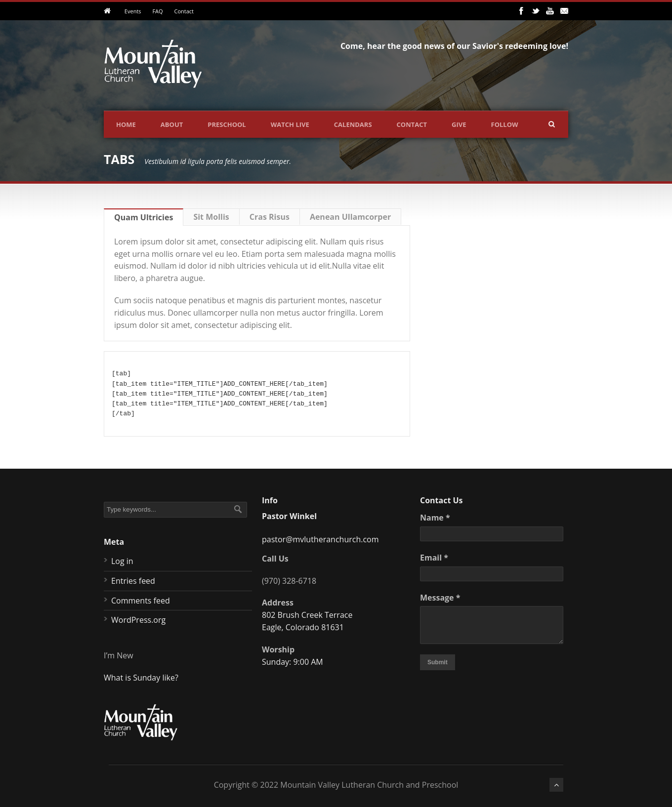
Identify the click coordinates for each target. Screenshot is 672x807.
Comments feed (141, 601)
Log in (122, 561)
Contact (184, 11)
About (172, 124)
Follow (505, 124)
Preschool (227, 124)
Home (126, 124)
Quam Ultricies (144, 217)
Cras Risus (270, 217)
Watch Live (290, 124)
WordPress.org (138, 620)
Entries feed (133, 581)
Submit (438, 662)
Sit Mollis (211, 217)
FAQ (157, 11)
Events (133, 11)
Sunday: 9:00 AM (293, 662)
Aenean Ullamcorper (350, 217)
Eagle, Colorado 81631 (303, 627)
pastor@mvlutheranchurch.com (320, 539)
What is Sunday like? (141, 678)
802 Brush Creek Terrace (307, 615)
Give (459, 124)
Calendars (353, 124)
